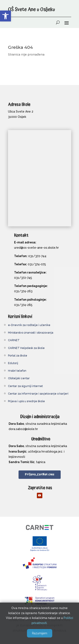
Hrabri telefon (17, 371)
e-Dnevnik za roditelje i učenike (29, 325)
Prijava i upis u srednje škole (26, 401)
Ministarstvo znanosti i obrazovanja (31, 333)
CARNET (14, 340)
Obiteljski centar (19, 378)
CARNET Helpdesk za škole (26, 348)
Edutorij (13, 363)
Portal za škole (18, 355)
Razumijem (40, 633)
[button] (5, 16)
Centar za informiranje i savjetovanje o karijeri (38, 394)
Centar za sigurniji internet (25, 386)
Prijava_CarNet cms (40, 474)
